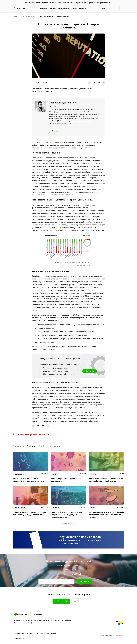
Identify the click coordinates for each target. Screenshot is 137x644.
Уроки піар (43, 8)
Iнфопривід (53, 8)
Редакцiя (82, 8)
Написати (56, 131)
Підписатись (85, 582)
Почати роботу (61, 601)
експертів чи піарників (104, 3)
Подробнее (90, 371)
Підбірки (74, 8)
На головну (37, 614)
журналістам (80, 3)
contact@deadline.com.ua (35, 623)
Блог (23, 16)
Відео (77, 601)
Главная (16, 16)
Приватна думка (64, 8)
